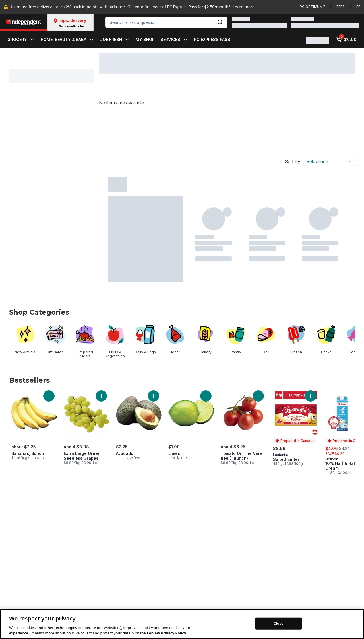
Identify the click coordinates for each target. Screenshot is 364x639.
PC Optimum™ (312, 7)
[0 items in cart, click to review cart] (346, 40)
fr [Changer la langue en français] (358, 7)
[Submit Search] (220, 22)
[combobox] (166, 22)
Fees (341, 7)
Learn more (244, 7)
